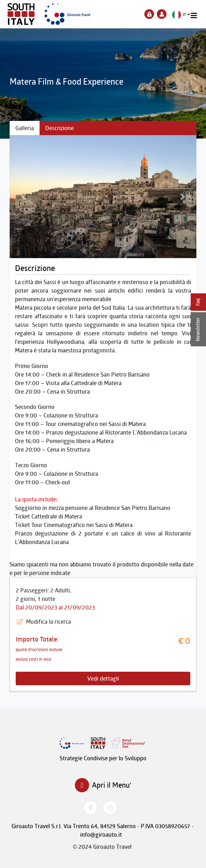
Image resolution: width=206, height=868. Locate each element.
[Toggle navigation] (194, 16)
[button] (181, 15)
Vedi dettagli (103, 678)
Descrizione (60, 128)
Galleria (25, 128)
